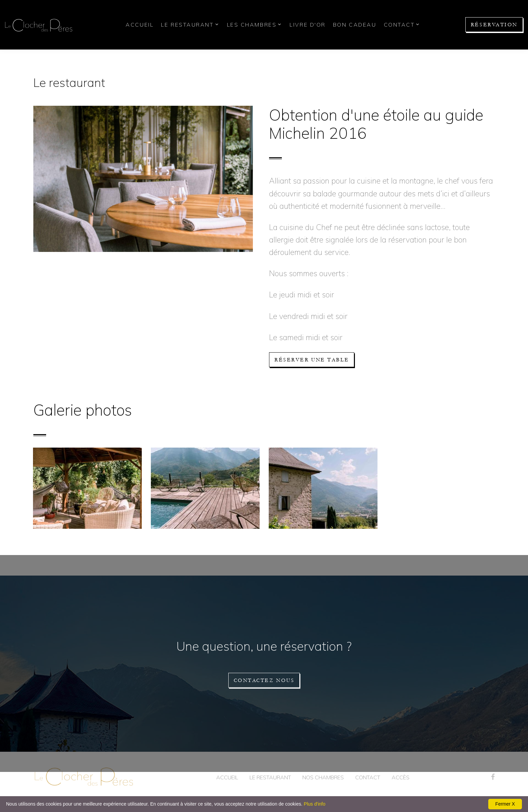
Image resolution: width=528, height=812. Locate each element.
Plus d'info (315, 804)
